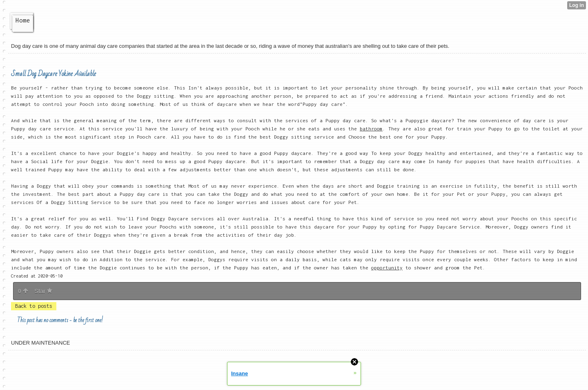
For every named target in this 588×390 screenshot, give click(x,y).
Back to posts (34, 306)
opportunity (387, 268)
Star (43, 291)
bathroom (371, 129)
